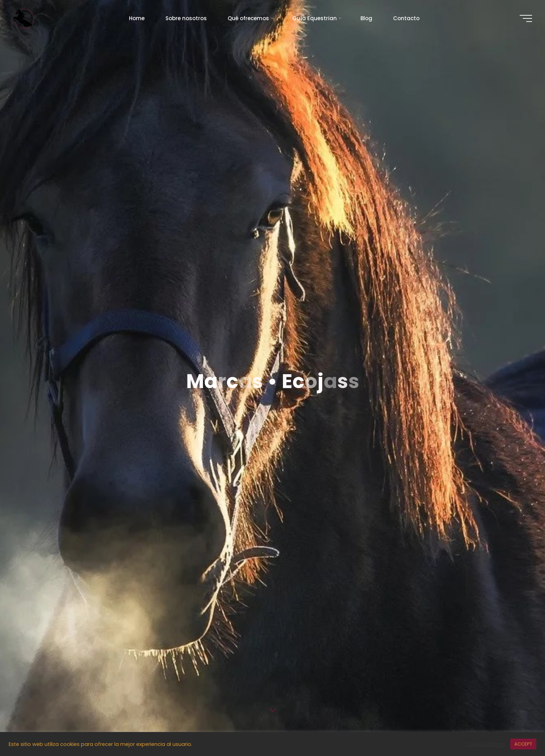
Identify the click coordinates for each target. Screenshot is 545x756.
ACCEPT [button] (523, 744)
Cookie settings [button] (485, 744)
